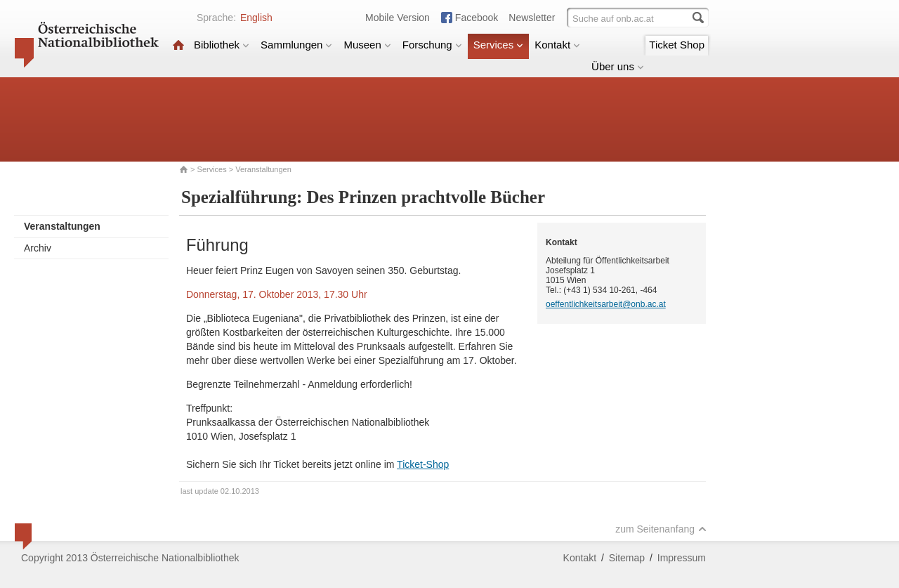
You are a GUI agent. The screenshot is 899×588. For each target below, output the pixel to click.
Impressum (682, 558)
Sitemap (627, 558)
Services (499, 45)
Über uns (618, 66)
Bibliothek (222, 45)
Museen (367, 45)
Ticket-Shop (423, 464)
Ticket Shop (677, 45)
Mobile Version (398, 18)
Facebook (477, 18)
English (256, 18)
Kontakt (557, 45)
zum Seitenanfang (661, 529)
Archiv (38, 248)
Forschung (432, 45)
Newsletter (532, 18)
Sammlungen (296, 45)
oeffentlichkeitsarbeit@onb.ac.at (606, 304)
